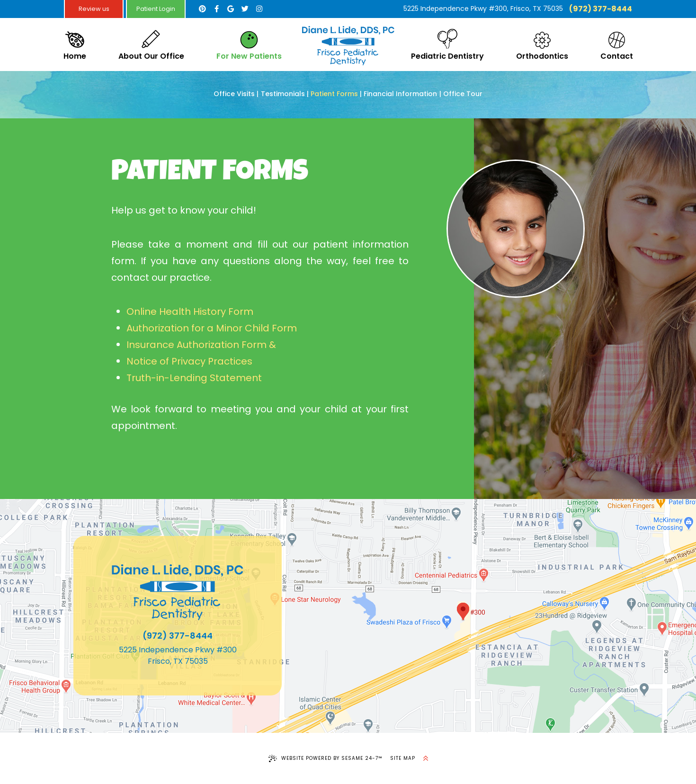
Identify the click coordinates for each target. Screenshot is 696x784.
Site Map (403, 758)
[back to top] (426, 758)
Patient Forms (334, 94)
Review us (94, 9)
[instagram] (259, 9)
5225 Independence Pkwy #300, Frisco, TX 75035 (483, 9)
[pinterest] (202, 9)
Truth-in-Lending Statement (194, 378)
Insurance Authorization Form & (202, 345)
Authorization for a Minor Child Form (212, 328)
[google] (231, 9)
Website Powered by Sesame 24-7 (326, 758)
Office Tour (463, 94)
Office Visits (234, 94)
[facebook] (216, 9)
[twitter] (245, 9)
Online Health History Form (190, 312)
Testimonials (283, 94)
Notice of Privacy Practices (189, 361)
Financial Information (400, 94)
